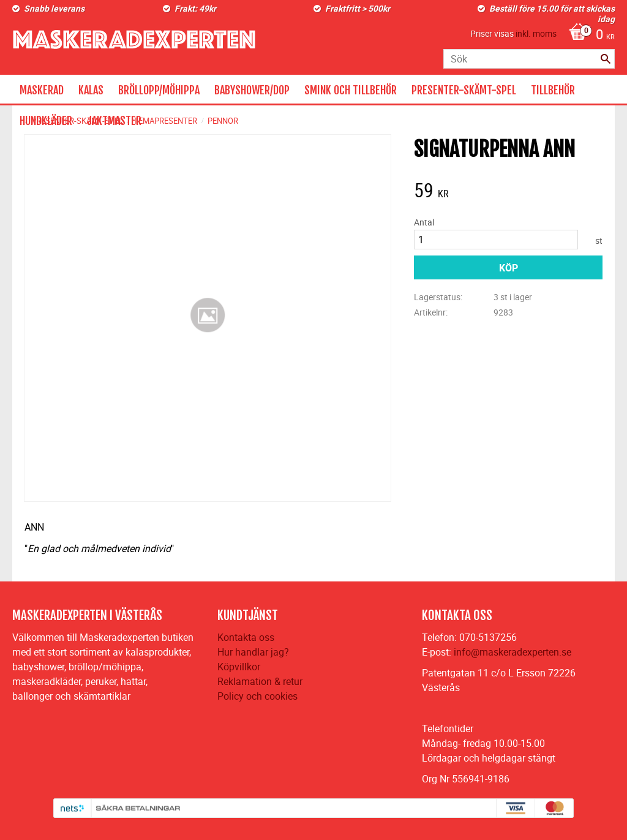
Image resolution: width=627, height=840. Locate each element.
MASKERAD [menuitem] (42, 90)
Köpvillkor (239, 667)
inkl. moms (536, 33)
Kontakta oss (246, 637)
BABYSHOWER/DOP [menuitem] (252, 90)
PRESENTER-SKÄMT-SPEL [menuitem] (464, 90)
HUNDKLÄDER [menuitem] (46, 121)
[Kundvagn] (589, 36)
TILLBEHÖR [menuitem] (553, 90)
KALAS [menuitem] (91, 90)
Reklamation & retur (260, 681)
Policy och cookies (257, 696)
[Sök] (606, 59)
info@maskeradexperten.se (512, 652)
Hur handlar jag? (253, 652)
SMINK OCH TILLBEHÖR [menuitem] (351, 90)
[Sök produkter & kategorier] (529, 59)
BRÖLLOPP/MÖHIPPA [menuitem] (159, 90)
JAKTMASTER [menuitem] (114, 121)
